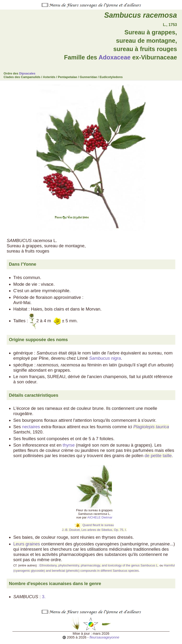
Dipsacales (27, 73)
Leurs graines (27, 544)
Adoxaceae (115, 57)
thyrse (69, 445)
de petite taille (158, 456)
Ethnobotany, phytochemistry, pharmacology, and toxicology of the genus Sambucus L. (99, 565)
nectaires (31, 427)
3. (44, 597)
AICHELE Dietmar (100, 517)
